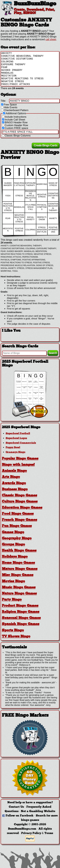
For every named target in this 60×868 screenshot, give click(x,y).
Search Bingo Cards (20, 346)
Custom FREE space (15, 128)
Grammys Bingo (15, 452)
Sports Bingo (13, 630)
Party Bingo (12, 600)
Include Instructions (14, 117)
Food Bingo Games (18, 514)
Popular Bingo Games (20, 459)
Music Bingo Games (19, 587)
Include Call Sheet (13, 120)
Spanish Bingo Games (21, 624)
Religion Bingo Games (21, 612)
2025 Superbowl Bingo (21, 427)
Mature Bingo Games (20, 569)
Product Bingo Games (20, 606)
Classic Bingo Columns (16, 136)
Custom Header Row (15, 125)
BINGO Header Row (15, 122)
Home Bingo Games (18, 563)
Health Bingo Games (19, 551)
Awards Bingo (14, 483)
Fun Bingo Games (17, 526)
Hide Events (9, 107)
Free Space (9, 105)
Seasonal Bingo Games (21, 618)
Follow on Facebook (20, 816)
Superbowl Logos (16, 438)
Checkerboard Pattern (15, 110)
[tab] (30, 427)
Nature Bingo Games (19, 594)
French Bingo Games (19, 520)
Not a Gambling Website (38, 811)
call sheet (51, 39)
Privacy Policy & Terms (37, 833)
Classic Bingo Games (19, 495)
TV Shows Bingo (16, 637)
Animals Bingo (14, 471)
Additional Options (14, 113)
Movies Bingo (13, 581)
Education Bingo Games (22, 508)
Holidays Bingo (15, 557)
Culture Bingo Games (20, 502)
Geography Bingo (17, 538)
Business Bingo (15, 489)
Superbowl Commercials (21, 443)
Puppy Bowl (13, 448)
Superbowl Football (18, 434)
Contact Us (16, 807)
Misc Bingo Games (18, 575)
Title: (3, 101)
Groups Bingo (13, 545)
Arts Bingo (11, 477)
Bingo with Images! (18, 465)
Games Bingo (13, 532)
